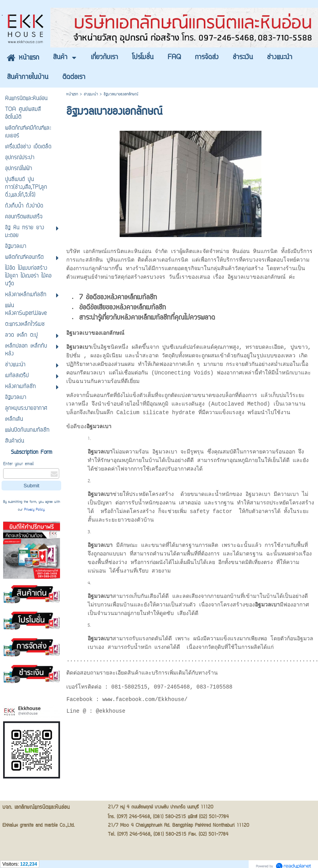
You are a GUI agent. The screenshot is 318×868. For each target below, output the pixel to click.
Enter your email (18, 464)
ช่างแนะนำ (91, 94)
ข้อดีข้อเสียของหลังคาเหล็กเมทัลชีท (123, 309)
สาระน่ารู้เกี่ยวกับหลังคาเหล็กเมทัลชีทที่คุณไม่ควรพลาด (147, 319)
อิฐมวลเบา (79, 334)
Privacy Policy (34, 510)
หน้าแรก (72, 94)
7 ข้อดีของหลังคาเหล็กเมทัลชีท (118, 299)
